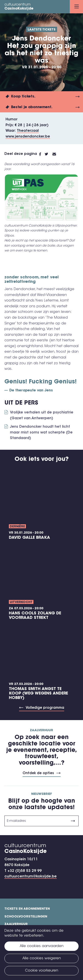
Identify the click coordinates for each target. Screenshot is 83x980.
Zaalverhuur (16, 924)
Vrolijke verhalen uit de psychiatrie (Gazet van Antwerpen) (42, 415)
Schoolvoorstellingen (26, 917)
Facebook (42, 154)
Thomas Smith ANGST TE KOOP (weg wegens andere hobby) (38, 694)
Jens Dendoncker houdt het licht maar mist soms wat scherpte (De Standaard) (41, 432)
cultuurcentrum (19, 7)
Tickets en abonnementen (27, 909)
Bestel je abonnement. (32, 107)
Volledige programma (45, 708)
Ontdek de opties (38, 773)
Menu (77, 6)
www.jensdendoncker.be (28, 137)
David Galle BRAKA (29, 538)
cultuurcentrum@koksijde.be (31, 877)
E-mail (57, 154)
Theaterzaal (28, 131)
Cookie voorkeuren (42, 971)
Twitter (49, 154)
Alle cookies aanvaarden (42, 946)
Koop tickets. (23, 97)
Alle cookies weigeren (42, 958)
